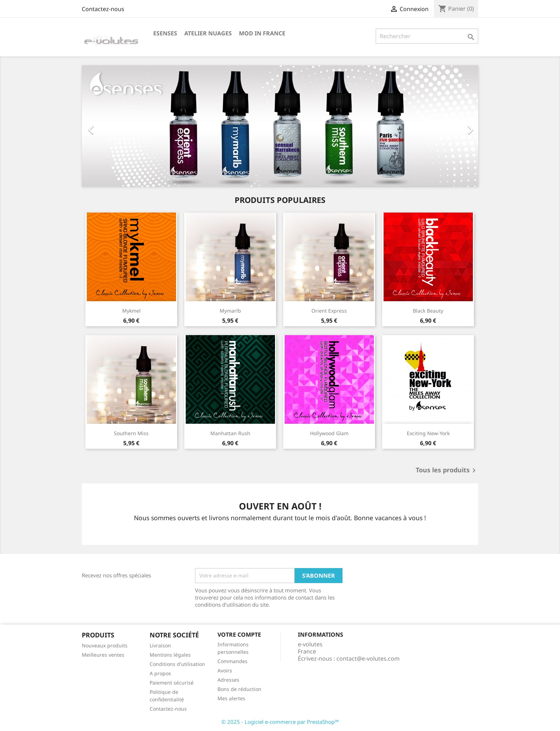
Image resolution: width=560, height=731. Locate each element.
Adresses (228, 680)
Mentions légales (170, 655)
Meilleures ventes (103, 655)
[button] (112, 126)
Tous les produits (447, 471)
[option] (280, 126)
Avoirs (225, 670)
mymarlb (230, 311)
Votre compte (239, 635)
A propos (160, 673)
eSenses (165, 33)
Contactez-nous (103, 9)
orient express (329, 311)
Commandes (232, 661)
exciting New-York (428, 433)
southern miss (131, 433)
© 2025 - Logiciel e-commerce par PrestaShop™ (280, 722)
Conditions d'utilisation (177, 664)
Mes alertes (231, 698)
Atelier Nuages (208, 33)
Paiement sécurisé (172, 683)
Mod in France (262, 33)
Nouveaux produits (105, 645)
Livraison (160, 645)
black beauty (428, 311)
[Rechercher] (427, 36)
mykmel (131, 311)
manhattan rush (230, 433)
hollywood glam (329, 433)
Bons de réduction (239, 689)
